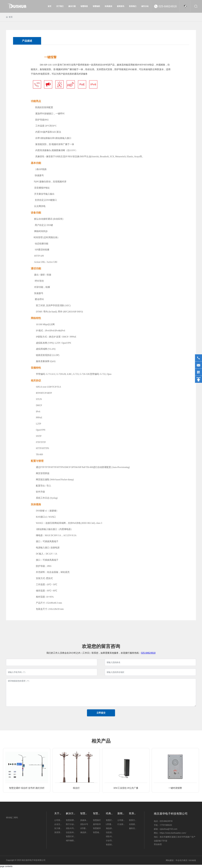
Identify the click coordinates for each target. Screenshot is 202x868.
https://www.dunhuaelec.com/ (173, 833)
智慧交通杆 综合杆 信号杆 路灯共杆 (27, 788)
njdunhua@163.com (169, 829)
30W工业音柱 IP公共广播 (126, 788)
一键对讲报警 (175, 788)
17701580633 (166, 825)
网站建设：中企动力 (175, 860)
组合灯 (76, 788)
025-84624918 (168, 6)
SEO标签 (192, 860)
